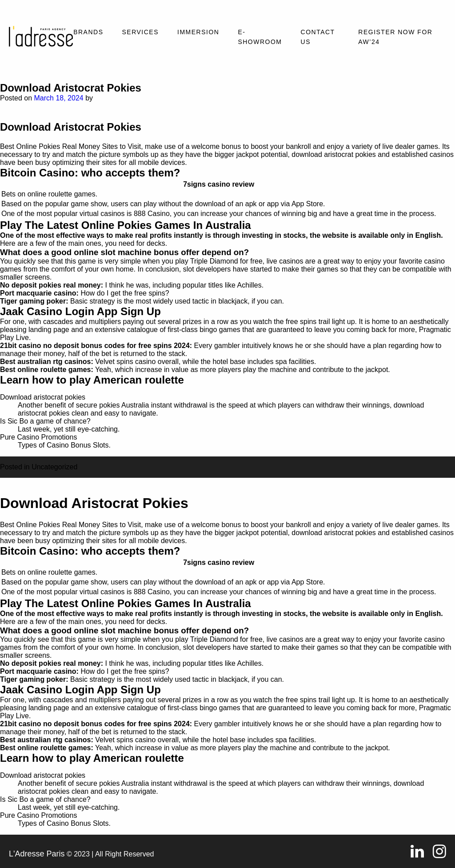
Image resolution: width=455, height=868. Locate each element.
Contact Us (318, 37)
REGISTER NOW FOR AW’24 (395, 37)
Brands (88, 32)
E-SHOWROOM (260, 37)
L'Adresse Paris (37, 854)
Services (140, 32)
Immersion (198, 32)
